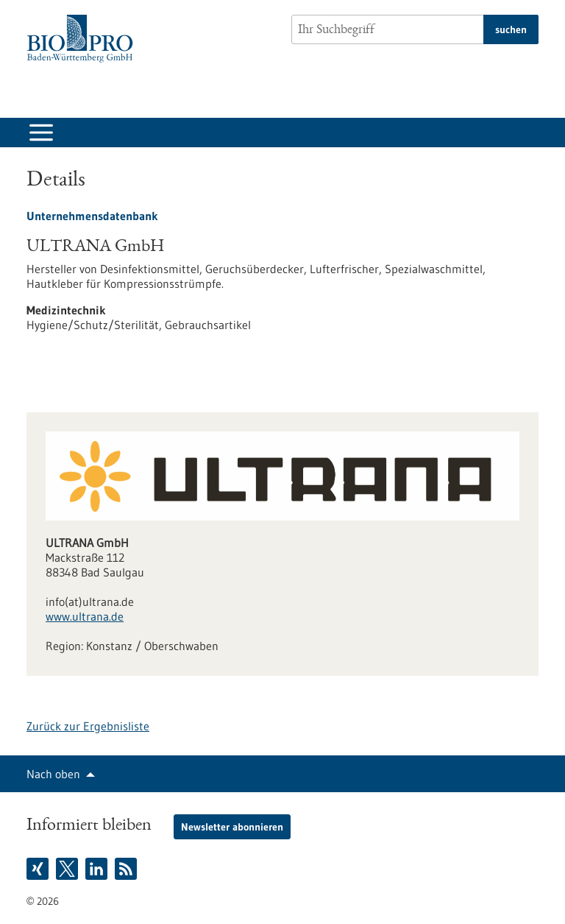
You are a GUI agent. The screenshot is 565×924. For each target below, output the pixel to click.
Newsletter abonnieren (232, 827)
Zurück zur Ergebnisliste (88, 726)
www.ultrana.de (85, 616)
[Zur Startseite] (83, 39)
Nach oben (53, 774)
